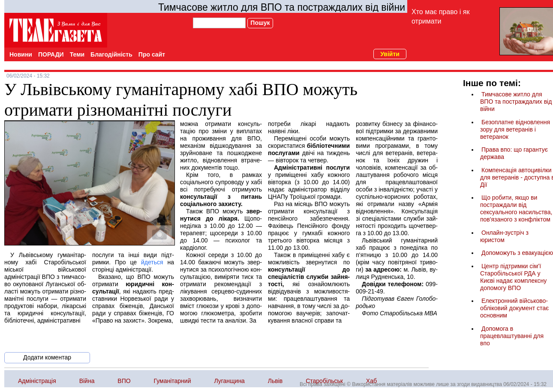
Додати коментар (47, 357)
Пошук (260, 23)
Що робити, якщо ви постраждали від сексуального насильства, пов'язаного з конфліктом (516, 208)
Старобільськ (324, 381)
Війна (87, 381)
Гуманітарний (173, 381)
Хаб (371, 381)
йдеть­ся (152, 262)
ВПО (124, 381)
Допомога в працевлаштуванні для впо (512, 336)
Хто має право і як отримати (440, 16)
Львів (275, 381)
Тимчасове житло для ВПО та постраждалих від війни (282, 7)
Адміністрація (37, 381)
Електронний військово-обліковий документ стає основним (514, 308)
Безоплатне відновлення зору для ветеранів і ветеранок (515, 129)
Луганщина (229, 381)
